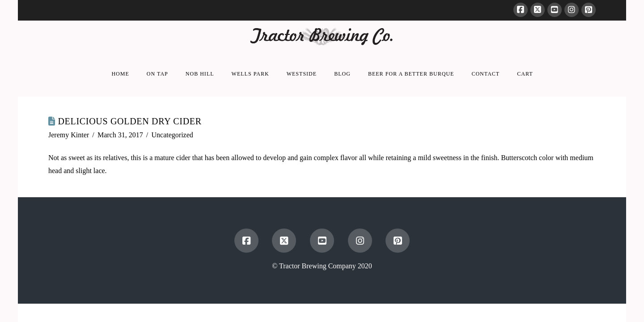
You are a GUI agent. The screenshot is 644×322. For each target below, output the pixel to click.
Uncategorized (172, 135)
